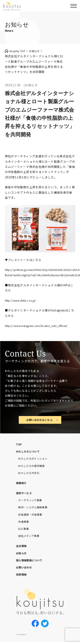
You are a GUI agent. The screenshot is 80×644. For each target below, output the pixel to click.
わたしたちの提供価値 (34, 467)
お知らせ (22, 554)
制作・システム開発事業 (35, 508)
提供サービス (25, 494)
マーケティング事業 (32, 501)
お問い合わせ (25, 568)
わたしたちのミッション (35, 459)
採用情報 (22, 575)
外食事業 (25, 522)
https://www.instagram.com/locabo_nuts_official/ (40, 326)
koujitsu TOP (19, 51)
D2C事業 (24, 530)
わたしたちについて (30, 452)
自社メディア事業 (31, 537)
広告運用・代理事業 (32, 515)
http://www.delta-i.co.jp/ (22, 300)
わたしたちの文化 (31, 474)
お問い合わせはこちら (39, 420)
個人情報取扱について (31, 561)
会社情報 (22, 547)
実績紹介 (22, 484)
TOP (19, 445)
